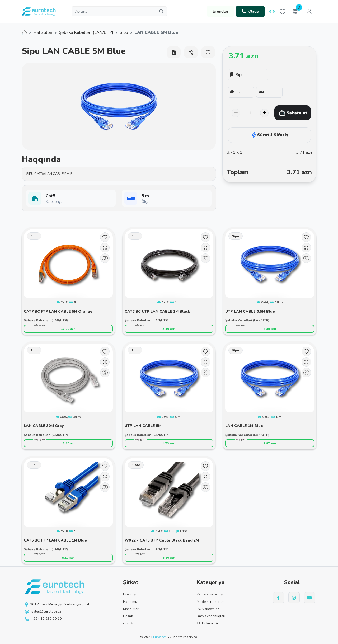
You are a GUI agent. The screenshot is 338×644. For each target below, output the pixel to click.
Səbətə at (293, 113)
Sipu (124, 32)
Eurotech (160, 637)
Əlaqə (250, 11)
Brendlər (220, 11)
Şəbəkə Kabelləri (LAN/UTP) (86, 32)
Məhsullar (43, 32)
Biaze (136, 465)
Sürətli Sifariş (269, 135)
